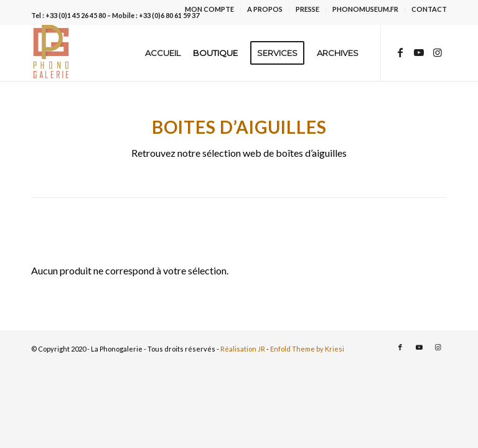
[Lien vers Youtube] (419, 52)
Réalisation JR (243, 349)
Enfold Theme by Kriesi (307, 349)
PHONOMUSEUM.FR (365, 9)
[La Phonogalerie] (52, 53)
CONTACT (429, 9)
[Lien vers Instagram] (438, 52)
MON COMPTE (209, 9)
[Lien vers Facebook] (400, 52)
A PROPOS (265, 9)
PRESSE (307, 9)
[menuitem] (210, 9)
